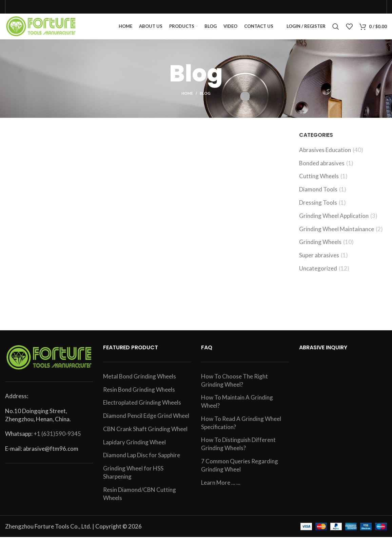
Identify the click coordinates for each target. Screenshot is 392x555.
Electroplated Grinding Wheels (142, 408)
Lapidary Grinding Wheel (134, 448)
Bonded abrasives (322, 169)
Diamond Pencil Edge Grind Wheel (146, 421)
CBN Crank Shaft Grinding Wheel (145, 434)
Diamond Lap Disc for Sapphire (142, 461)
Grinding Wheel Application (334, 221)
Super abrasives (319, 261)
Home (187, 99)
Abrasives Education (325, 155)
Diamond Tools (318, 195)
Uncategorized (318, 274)
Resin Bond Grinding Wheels (139, 395)
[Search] (336, 30)
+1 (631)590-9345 (57, 439)
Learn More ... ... (221, 488)
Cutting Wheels (319, 182)
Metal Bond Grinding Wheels (140, 382)
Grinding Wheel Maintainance (337, 234)
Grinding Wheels (320, 248)
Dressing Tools (318, 208)
